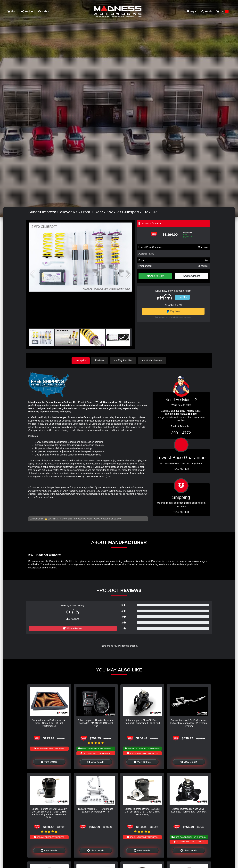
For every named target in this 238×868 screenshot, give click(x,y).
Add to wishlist (191, 276)
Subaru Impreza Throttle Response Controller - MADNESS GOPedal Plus (96, 723)
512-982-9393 (76, 476)
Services (27, 11)
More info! (203, 247)
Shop (12, 11)
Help (192, 11)
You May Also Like (124, 360)
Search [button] (206, 11)
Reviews (101, 360)
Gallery (43, 11)
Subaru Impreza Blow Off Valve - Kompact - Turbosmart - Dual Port (142, 721)
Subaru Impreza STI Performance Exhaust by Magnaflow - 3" (96, 810)
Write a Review (73, 628)
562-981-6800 (98, 476)
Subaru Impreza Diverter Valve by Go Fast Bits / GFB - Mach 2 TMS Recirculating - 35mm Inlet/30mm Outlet (49, 813)
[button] (128, 274)
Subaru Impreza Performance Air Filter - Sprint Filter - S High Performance (49, 723)
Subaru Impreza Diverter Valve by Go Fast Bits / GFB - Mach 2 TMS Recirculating (142, 811)
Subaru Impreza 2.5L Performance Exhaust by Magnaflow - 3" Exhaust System (189, 723)
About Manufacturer (153, 360)
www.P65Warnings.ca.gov (107, 518)
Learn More (182, 297)
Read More (181, 469)
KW (206, 260)
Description (81, 360)
